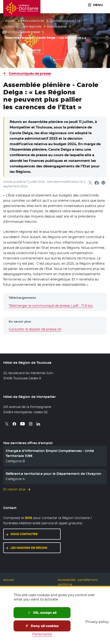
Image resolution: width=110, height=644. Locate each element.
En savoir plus (14, 489)
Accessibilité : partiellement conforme (78, 582)
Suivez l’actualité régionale (23, 27)
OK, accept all (42, 613)
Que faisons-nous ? (63, 21)
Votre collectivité (32, 21)
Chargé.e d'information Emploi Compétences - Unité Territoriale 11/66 (50, 453)
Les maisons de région (29, 548)
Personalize (42, 634)
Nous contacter (24, 534)
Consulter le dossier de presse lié (35, 329)
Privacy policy (97, 622)
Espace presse (57, 27)
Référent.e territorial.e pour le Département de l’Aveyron (54, 474)
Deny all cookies (42, 626)
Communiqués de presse (22, 32)
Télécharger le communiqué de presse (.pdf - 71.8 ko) (51, 306)
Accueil (10, 21)
